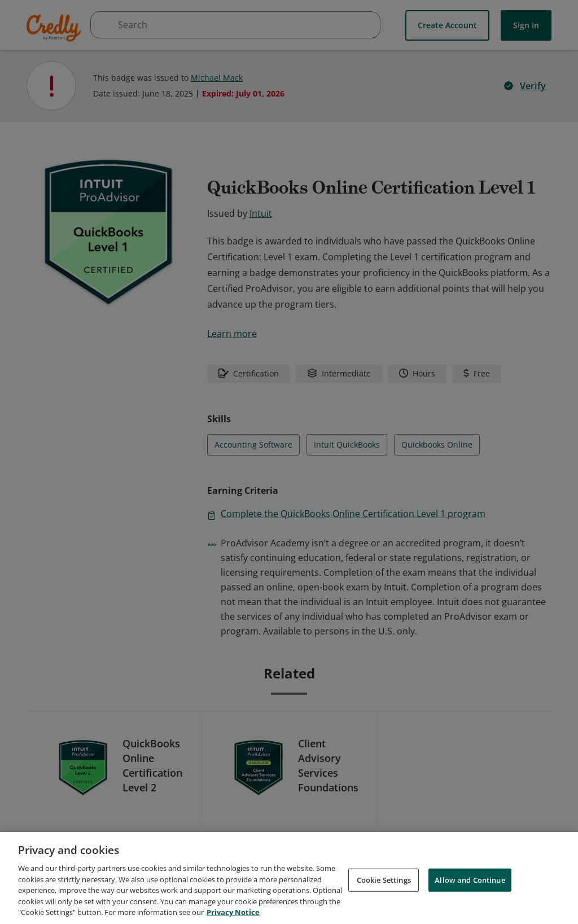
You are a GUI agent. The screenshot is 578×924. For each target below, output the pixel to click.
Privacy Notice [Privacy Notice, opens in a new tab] (233, 912)
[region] (289, 878)
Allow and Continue (470, 879)
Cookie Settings (384, 879)
